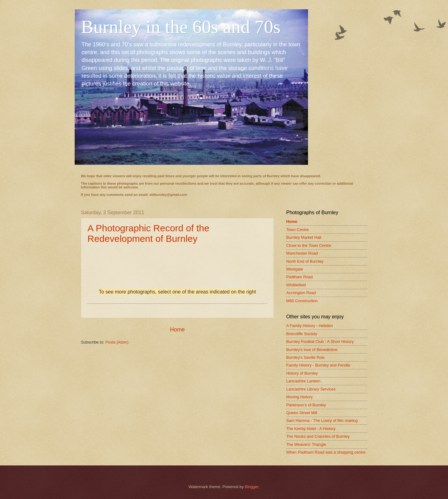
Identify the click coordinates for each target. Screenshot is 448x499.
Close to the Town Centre (309, 245)
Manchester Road (302, 253)
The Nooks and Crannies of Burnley (318, 436)
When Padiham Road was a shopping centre (326, 452)
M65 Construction (302, 301)
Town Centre (297, 230)
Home (177, 330)
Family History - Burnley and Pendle (318, 365)
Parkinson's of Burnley (306, 405)
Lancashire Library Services (311, 389)
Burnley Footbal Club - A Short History (320, 342)
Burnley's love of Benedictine (312, 350)
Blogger (252, 487)
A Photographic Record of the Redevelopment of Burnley (148, 233)
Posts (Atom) (117, 342)
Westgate (295, 269)
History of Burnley (302, 373)
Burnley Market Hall (304, 237)
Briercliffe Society (302, 334)
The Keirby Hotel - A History (311, 429)
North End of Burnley (305, 261)
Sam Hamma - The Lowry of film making (322, 420)
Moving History (299, 397)
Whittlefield (296, 285)
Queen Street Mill (302, 413)
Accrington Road (301, 293)
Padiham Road (299, 277)
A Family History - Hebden (310, 326)
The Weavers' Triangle (306, 444)
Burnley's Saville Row (305, 357)
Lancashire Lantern (303, 381)
